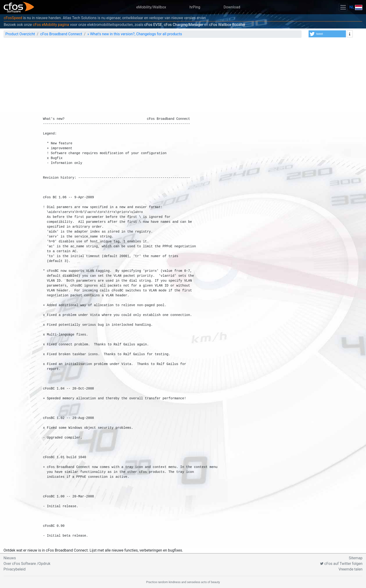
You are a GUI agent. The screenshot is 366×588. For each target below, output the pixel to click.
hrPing (195, 7)
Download (232, 7)
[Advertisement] (183, 77)
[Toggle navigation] (343, 7)
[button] (327, 34)
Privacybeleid (14, 569)
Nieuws (10, 558)
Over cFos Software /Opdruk (27, 564)
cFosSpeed (13, 18)
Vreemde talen (350, 569)
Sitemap (356, 558)
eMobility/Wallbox (151, 7)
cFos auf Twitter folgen (341, 564)
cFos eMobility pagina (51, 25)
